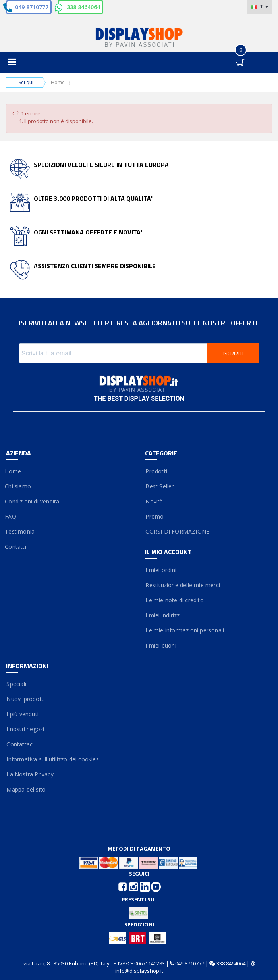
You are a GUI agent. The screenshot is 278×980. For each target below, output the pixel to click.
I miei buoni (161, 645)
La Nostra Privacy (30, 774)
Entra (222, 55)
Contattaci (20, 744)
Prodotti (156, 471)
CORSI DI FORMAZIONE (177, 531)
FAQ (11, 516)
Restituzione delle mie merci (182, 585)
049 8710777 (32, 7)
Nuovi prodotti (25, 699)
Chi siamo (18, 486)
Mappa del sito (26, 789)
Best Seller (159, 486)
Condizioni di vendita (33, 501)
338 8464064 (83, 7)
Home (58, 82)
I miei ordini (161, 570)
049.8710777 (190, 963)
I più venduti (22, 714)
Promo (154, 516)
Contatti (16, 547)
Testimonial (21, 531)
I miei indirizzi (163, 615)
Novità (154, 501)
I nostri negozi (25, 729)
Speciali (16, 684)
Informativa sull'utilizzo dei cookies (52, 759)
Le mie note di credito (174, 600)
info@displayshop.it (139, 971)
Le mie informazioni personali (184, 630)
